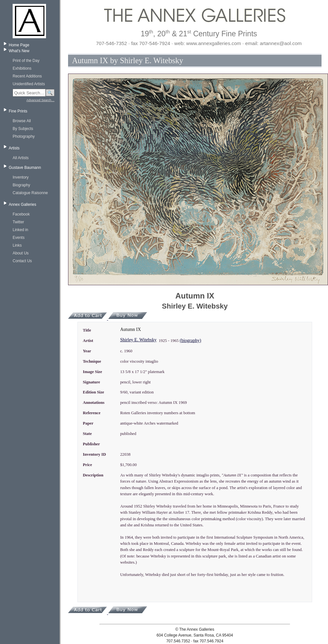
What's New (19, 51)
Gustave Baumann (25, 168)
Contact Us (22, 261)
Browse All (22, 121)
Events (19, 238)
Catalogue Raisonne (30, 193)
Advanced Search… (41, 100)
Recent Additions (27, 76)
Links (17, 245)
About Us (21, 253)
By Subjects (23, 129)
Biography (21, 185)
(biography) (190, 340)
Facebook (21, 214)
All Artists (21, 158)
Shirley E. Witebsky (138, 340)
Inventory (21, 177)
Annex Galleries (23, 205)
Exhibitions (22, 68)
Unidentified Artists (29, 84)
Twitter (18, 222)
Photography (24, 136)
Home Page (19, 45)
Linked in (20, 230)
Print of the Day (26, 61)
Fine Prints (18, 111)
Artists (14, 148)
